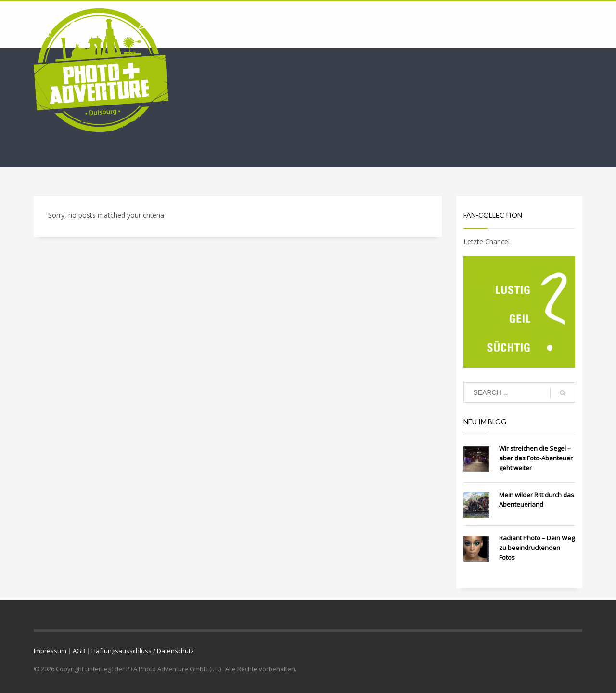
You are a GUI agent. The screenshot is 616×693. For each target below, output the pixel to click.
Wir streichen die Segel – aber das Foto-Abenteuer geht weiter (536, 458)
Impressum (50, 651)
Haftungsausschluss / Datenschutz (143, 651)
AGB (79, 651)
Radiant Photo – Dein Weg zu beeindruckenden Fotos (537, 548)
